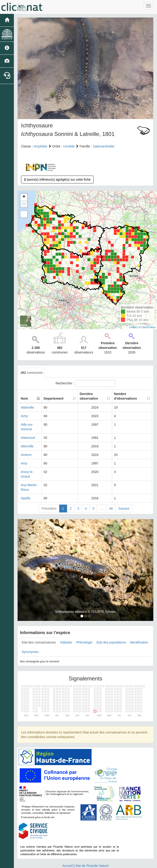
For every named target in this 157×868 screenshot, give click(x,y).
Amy (24, 459)
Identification (139, 629)
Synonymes (30, 638)
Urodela (69, 146)
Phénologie (84, 629)
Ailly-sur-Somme (33, 425)
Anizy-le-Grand (32, 467)
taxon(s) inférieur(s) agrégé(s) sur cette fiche (57, 180)
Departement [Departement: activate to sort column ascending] (65, 398)
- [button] (24, 204)
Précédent (49, 495)
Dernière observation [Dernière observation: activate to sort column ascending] (93, 396)
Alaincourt (28, 433)
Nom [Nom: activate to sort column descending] (24, 398)
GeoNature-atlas (68, 863)
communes (32, 373)
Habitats (66, 629)
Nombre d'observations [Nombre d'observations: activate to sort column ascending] (128, 396)
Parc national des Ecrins (124, 863)
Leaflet (133, 327)
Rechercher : (85, 383)
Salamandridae (104, 146)
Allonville (27, 442)
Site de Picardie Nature (92, 852)
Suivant (124, 495)
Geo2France (149, 327)
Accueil (67, 852)
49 (111, 495)
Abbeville (27, 407)
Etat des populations (111, 629)
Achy (24, 416)
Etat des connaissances (39, 629)
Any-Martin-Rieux (33, 476)
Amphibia (40, 146)
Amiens (26, 450)
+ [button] (24, 197)
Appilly (26, 484)
